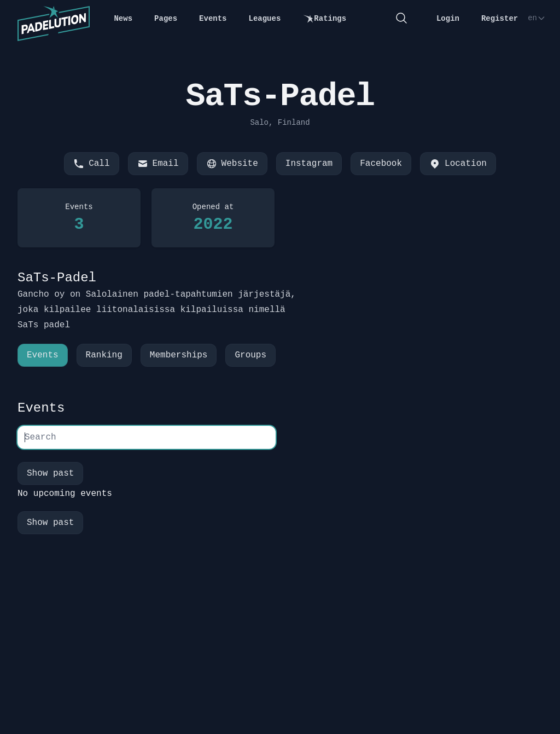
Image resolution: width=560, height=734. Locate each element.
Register (500, 19)
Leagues (265, 19)
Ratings (324, 19)
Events (213, 19)
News (123, 19)
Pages (166, 19)
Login (448, 19)
